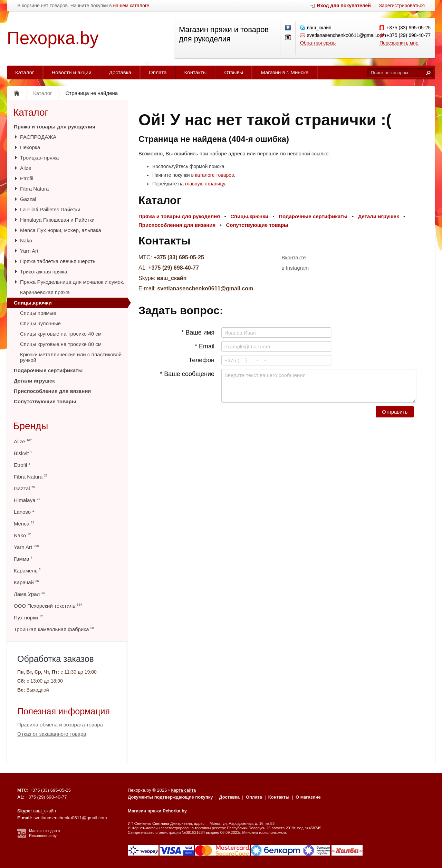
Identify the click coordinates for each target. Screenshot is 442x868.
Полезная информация (64, 711)
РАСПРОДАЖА (38, 137)
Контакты (196, 72)
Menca (24, 524)
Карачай (26, 582)
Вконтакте (294, 257)
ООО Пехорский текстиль (48, 606)
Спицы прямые (38, 313)
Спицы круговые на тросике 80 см (61, 344)
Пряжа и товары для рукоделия (55, 127)
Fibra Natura (34, 189)
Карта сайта (183, 790)
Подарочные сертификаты (48, 370)
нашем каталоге (131, 6)
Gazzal (28, 199)
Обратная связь (318, 43)
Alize (26, 168)
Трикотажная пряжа (44, 272)
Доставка (120, 72)
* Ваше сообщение (187, 374)
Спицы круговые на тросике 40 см (61, 334)
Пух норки (28, 618)
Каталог (25, 72)
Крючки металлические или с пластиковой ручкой (71, 357)
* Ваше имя (198, 332)
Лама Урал (29, 594)
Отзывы (234, 72)
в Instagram (295, 268)
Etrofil (27, 178)
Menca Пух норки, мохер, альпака (61, 230)
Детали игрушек (34, 381)
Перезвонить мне (399, 43)
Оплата (158, 72)
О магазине (308, 797)
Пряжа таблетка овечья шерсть (58, 261)
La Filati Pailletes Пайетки (50, 209)
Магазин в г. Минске (285, 72)
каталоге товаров (215, 175)
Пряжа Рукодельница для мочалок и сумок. (72, 282)
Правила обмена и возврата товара (60, 725)
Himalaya (27, 500)
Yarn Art (29, 251)
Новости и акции (72, 72)
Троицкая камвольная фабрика (54, 629)
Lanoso (24, 512)
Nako (26, 240)
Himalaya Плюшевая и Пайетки (57, 220)
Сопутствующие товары (45, 401)
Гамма (23, 559)
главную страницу (205, 184)
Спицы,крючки (33, 303)
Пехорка (30, 147)
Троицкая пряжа (39, 158)
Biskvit (23, 453)
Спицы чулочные (40, 323)
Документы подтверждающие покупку (170, 797)
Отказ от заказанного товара (52, 734)
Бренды (31, 426)
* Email (205, 346)
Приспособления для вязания (52, 391)
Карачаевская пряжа (45, 292)
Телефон (201, 360)
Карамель (27, 571)
